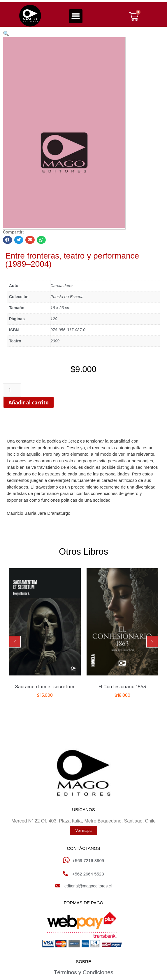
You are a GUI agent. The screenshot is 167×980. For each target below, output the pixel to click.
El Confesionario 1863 (122, 687)
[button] (76, 16)
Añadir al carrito (39, 403)
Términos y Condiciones (84, 972)
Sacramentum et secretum (45, 687)
